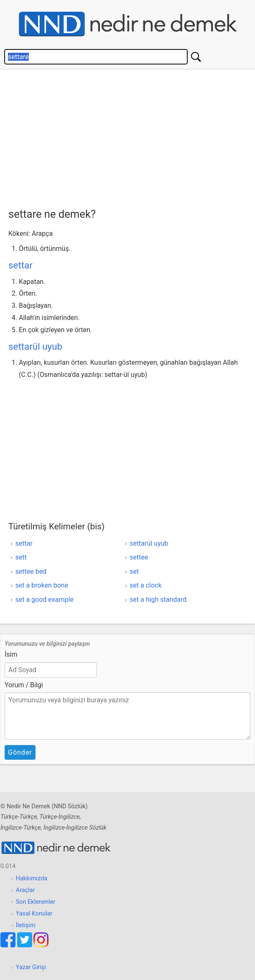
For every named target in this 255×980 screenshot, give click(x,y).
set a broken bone (42, 585)
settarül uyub (35, 346)
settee (139, 557)
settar (20, 265)
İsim (11, 654)
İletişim (26, 925)
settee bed (31, 571)
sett (21, 557)
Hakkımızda (32, 878)
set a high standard (158, 600)
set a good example (45, 600)
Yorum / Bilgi (24, 685)
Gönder (20, 752)
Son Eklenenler (36, 902)
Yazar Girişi (31, 967)
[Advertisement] (132, 137)
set (134, 571)
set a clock (146, 585)
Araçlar (25, 890)
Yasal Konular (34, 914)
